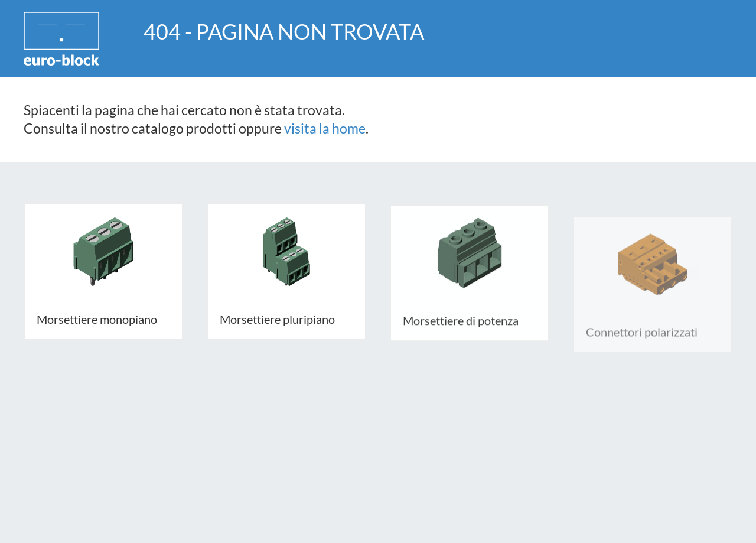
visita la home (325, 129)
